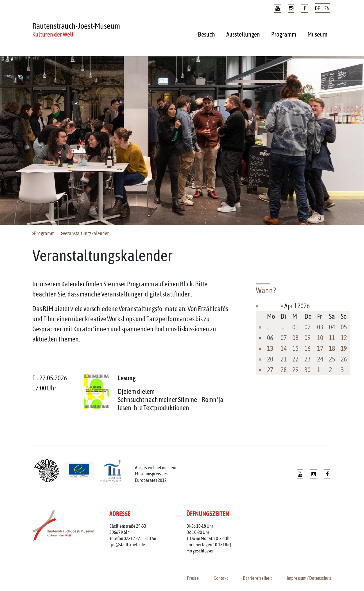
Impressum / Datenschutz (309, 578)
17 (320, 348)
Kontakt (221, 578)
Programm (284, 34)
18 (332, 348)
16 (308, 348)
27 (270, 370)
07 (284, 338)
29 (295, 370)
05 (344, 327)
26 (344, 359)
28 (284, 370)
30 (308, 370)
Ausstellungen (243, 34)
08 (295, 338)
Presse (193, 578)
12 (344, 338)
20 (270, 359)
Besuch (206, 34)
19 (344, 348)
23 (308, 359)
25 (332, 359)
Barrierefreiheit (257, 578)
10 (320, 338)
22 (295, 359)
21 (284, 359)
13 (270, 348)
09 (308, 338)
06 (270, 338)
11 (332, 338)
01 (295, 327)
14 (284, 348)
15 (295, 348)
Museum (317, 34)
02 (308, 327)
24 (320, 359)
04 (332, 327)
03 (320, 327)
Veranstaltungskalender (86, 233)
